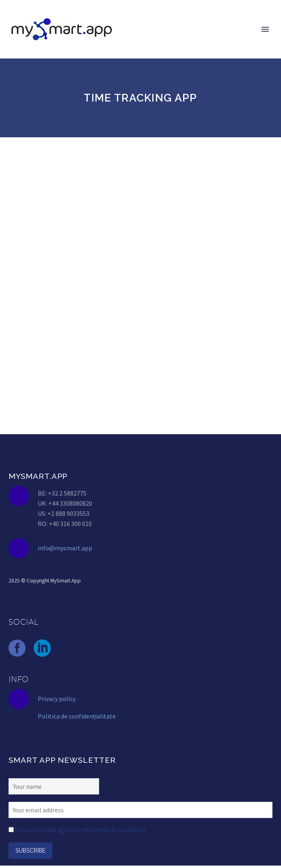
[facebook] (17, 648)
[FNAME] (54, 786)
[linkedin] (42, 648)
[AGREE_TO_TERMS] (11, 830)
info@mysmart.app (65, 548)
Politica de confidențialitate (77, 716)
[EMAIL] (140, 809)
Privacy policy (57, 699)
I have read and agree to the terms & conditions (81, 830)
